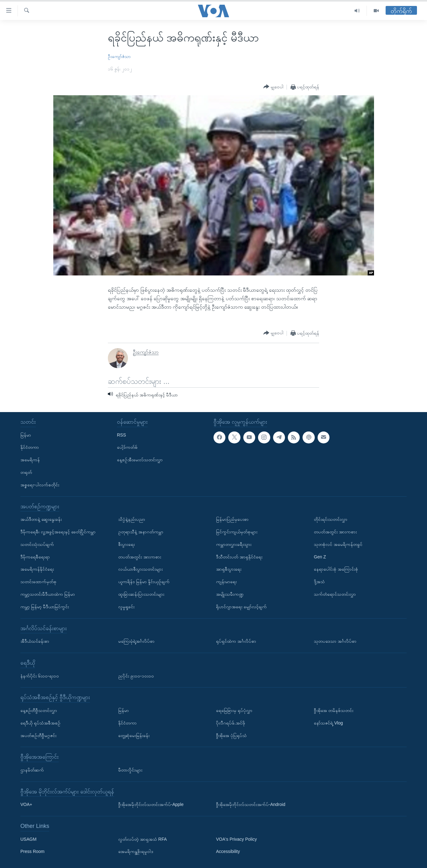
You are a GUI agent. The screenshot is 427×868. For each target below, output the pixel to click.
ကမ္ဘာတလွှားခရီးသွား (234, 544)
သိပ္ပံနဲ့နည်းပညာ (132, 519)
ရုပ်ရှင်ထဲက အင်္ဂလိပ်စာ (236, 641)
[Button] (273, 87)
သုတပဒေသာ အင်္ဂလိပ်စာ (335, 641)
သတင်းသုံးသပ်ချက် (37, 544)
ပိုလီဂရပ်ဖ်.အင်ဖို (231, 723)
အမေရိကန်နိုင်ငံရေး (37, 569)
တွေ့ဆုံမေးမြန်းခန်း (134, 735)
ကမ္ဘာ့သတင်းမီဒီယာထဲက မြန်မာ (48, 594)
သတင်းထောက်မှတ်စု (38, 582)
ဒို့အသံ (319, 582)
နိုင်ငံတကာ (30, 447)
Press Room (32, 851)
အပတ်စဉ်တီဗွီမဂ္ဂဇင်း (38, 735)
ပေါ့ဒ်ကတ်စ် (127, 447)
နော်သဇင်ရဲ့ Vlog (328, 723)
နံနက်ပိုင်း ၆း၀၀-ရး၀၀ (40, 676)
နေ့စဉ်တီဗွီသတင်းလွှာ (39, 710)
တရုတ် (26, 472)
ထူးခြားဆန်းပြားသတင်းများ (141, 594)
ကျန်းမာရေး (226, 582)
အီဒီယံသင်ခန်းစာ (35, 641)
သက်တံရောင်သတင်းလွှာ (335, 594)
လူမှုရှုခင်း (126, 606)
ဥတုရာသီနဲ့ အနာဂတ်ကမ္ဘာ (141, 532)
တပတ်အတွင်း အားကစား (140, 557)
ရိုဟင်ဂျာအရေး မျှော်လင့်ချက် (241, 606)
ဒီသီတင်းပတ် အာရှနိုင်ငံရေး (239, 557)
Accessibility (228, 851)
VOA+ (26, 804)
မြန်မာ (26, 435)
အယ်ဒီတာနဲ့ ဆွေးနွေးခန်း (41, 519)
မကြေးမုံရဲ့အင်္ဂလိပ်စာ (136, 641)
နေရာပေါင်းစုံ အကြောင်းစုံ (336, 569)
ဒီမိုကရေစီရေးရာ (35, 557)
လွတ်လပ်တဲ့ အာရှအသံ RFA (142, 839)
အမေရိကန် (30, 460)
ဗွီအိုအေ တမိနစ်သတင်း (334, 710)
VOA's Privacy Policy (236, 839)
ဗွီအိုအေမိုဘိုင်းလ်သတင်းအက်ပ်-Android (251, 804)
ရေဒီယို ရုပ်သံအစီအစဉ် (40, 723)
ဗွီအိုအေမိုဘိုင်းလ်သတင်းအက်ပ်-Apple (151, 804)
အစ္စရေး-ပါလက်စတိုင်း (40, 484)
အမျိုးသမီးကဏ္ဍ (230, 594)
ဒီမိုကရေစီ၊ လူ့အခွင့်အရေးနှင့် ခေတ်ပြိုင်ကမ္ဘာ (58, 532)
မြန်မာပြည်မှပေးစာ (232, 519)
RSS (121, 435)
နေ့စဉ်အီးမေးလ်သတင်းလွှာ (140, 460)
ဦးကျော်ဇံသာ (119, 56)
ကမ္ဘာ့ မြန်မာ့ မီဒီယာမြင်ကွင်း (45, 606)
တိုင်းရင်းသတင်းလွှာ (331, 519)
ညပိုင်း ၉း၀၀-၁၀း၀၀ (136, 676)
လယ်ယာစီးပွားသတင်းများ (140, 569)
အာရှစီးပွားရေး (229, 569)
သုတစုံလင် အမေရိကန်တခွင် (338, 544)
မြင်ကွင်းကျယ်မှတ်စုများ (237, 532)
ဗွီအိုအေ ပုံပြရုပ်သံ (231, 735)
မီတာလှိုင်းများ (130, 770)
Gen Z (320, 557)
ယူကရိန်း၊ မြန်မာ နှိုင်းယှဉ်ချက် (144, 582)
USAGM (28, 839)
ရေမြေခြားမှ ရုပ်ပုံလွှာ (234, 710)
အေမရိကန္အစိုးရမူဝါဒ (136, 851)
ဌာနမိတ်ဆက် (32, 770)
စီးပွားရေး (127, 544)
